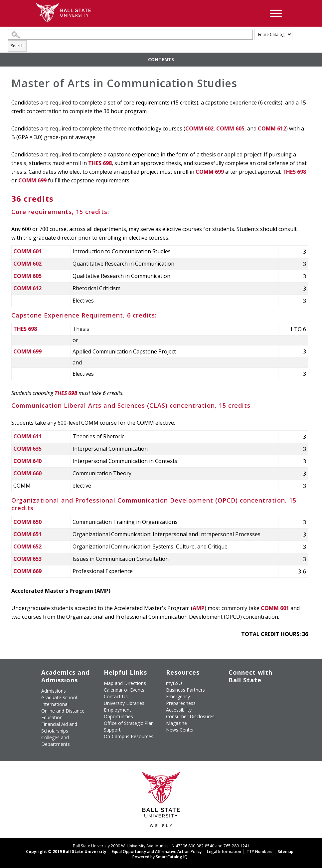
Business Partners (185, 690)
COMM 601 (27, 251)
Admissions (54, 691)
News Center (180, 730)
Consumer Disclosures (190, 716)
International (55, 704)
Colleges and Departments (56, 741)
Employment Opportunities (118, 713)
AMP (199, 608)
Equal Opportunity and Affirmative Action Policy (157, 852)
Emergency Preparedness (181, 700)
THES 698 (100, 163)
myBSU (174, 683)
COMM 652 (27, 546)
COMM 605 (230, 128)
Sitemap (286, 852)
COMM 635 (27, 449)
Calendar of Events (124, 690)
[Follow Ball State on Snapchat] (244, 706)
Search (17, 46)
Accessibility (179, 710)
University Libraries (124, 703)
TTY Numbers (259, 852)
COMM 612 (272, 128)
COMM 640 (27, 461)
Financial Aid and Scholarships (59, 727)
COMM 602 (199, 128)
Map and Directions (125, 683)
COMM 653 (27, 559)
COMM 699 (210, 172)
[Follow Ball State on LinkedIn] (229, 706)
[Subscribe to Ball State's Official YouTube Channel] (260, 690)
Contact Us (116, 696)
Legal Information (224, 852)
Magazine (176, 723)
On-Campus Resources (129, 736)
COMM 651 (27, 534)
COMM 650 (27, 522)
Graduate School (59, 697)
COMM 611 (27, 436)
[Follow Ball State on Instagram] (229, 698)
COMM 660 (27, 473)
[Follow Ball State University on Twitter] (244, 690)
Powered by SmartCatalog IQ (160, 857)
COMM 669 (27, 571)
